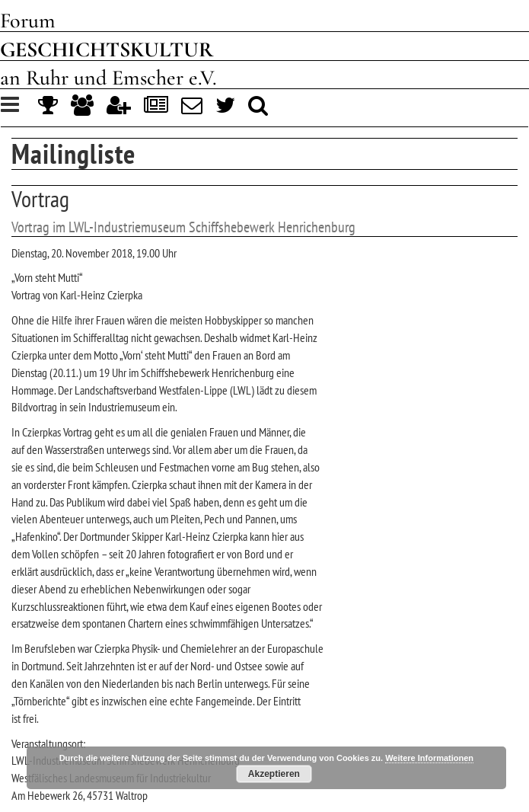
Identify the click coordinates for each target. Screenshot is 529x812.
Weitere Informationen (429, 758)
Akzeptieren (274, 774)
